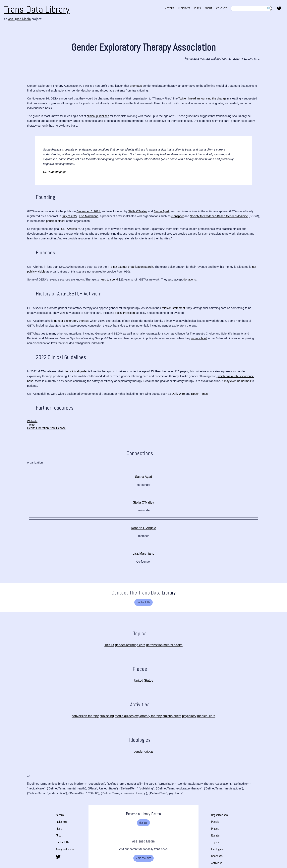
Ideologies (217, 849)
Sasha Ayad (143, 477)
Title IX (109, 645)
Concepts (217, 856)
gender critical (143, 751)
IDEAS (198, 8)
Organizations (220, 815)
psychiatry (189, 716)
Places (215, 829)
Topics (215, 842)
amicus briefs (172, 716)
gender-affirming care (130, 645)
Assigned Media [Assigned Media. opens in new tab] (19, 19)
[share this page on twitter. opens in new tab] (279, 8)
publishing (107, 716)
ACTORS (170, 8)
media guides (124, 716)
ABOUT (209, 8)
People (215, 822)
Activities (217, 863)
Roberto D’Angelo (143, 528)
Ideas (59, 829)
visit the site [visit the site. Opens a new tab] (143, 858)
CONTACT (222, 8)
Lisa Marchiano (144, 554)
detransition (154, 645)
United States (143, 681)
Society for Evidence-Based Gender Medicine (219, 216)
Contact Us (143, 602)
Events (215, 835)
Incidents (61, 822)
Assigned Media (65, 849)
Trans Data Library (37, 9)
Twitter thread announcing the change (202, 98)
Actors (60, 815)
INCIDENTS (184, 8)
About (59, 835)
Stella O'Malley (143, 502)
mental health (173, 645)
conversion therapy (85, 716)
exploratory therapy (148, 716)
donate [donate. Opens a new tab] (143, 823)
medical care (206, 716)
